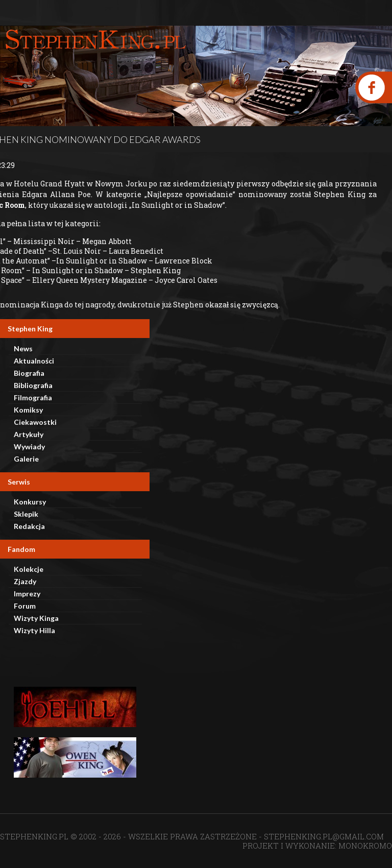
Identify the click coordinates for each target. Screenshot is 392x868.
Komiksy (28, 410)
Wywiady (29, 447)
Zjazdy (25, 581)
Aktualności (34, 361)
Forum (25, 606)
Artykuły (29, 434)
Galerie (26, 459)
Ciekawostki (35, 422)
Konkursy (30, 502)
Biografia (29, 373)
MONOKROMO (365, 846)
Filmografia (33, 397)
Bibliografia (33, 385)
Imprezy (27, 594)
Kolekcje (29, 569)
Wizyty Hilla (34, 630)
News (23, 348)
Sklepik (26, 514)
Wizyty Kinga (36, 618)
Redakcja (29, 526)
